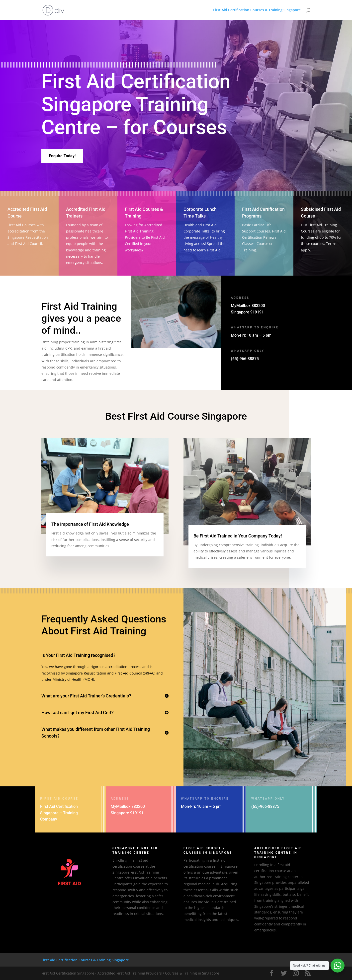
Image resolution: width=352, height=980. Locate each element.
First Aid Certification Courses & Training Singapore (257, 10)
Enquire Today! (62, 156)
